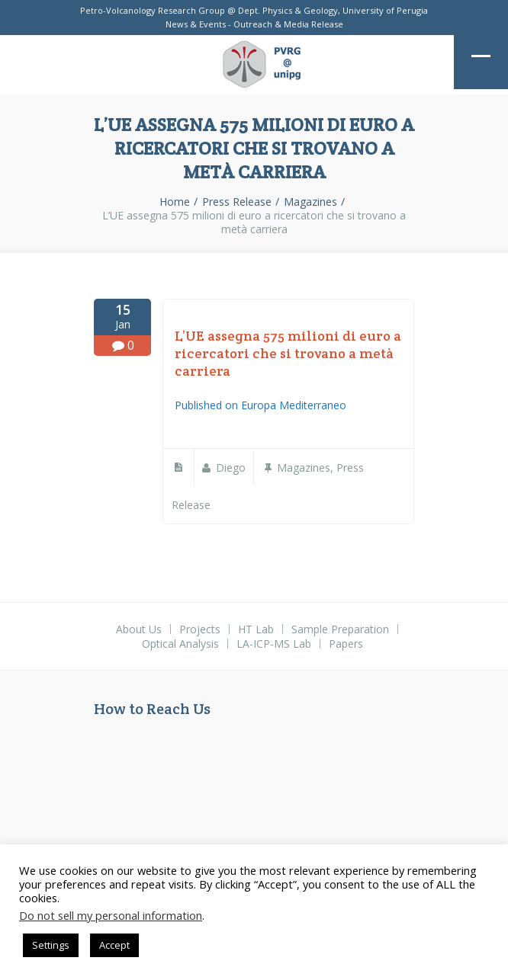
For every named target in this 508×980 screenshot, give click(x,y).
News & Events (196, 24)
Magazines (310, 202)
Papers (346, 644)
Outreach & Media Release (288, 24)
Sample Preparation (340, 629)
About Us (139, 629)
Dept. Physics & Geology (288, 10)
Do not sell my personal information (111, 915)
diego (231, 468)
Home (175, 202)
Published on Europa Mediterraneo (260, 405)
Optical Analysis (180, 644)
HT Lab (256, 629)
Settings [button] (51, 945)
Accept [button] (114, 945)
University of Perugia (385, 10)
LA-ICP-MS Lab (274, 644)
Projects (200, 629)
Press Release (237, 202)
